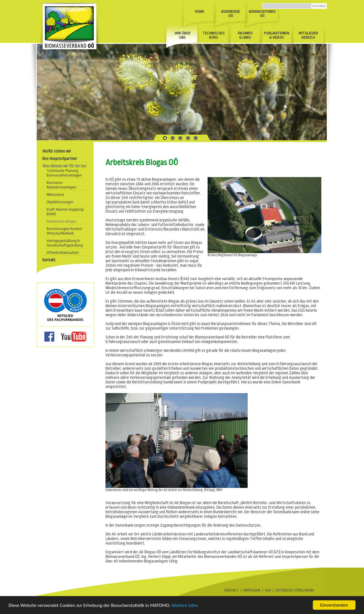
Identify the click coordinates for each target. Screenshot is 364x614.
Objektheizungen (60, 202)
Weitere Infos (185, 606)
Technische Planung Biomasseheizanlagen (64, 173)
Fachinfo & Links (245, 35)
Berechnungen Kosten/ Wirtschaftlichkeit (64, 231)
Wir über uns (182, 35)
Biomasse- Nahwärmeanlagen (62, 185)
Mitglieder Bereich (308, 35)
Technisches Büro (214, 35)
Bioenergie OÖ (231, 14)
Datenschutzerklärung (295, 590)
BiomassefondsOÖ (262, 14)
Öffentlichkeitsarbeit (63, 253)
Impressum (252, 590)
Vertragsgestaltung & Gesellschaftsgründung (65, 243)
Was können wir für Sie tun (64, 166)
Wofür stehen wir (57, 151)
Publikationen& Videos (277, 35)
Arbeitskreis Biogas (62, 221)
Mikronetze (55, 195)
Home (199, 12)
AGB (268, 590)
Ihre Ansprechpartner (60, 159)
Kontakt (49, 260)
